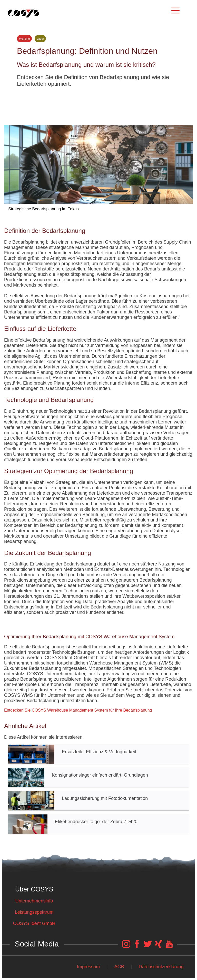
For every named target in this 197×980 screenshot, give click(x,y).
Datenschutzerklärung (161, 967)
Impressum (88, 967)
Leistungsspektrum (34, 912)
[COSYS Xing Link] (159, 946)
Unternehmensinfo (34, 901)
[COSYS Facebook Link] (137, 946)
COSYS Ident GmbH (34, 923)
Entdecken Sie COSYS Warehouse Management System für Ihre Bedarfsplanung (78, 710)
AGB (119, 967)
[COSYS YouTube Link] (169, 946)
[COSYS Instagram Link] (126, 946)
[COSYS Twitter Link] (148, 946)
